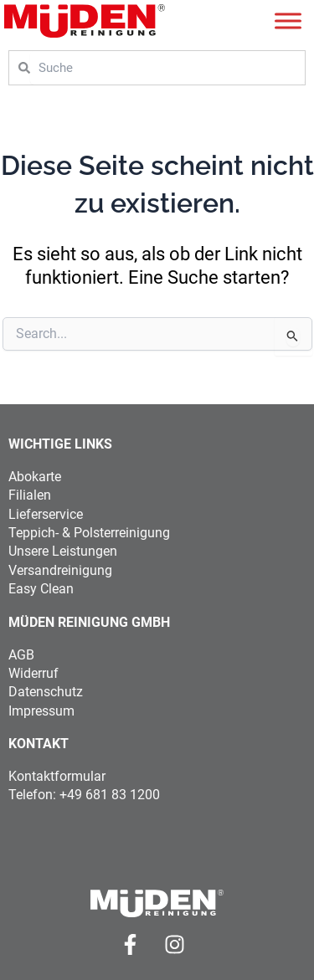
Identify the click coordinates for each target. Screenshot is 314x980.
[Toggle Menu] (288, 21)
